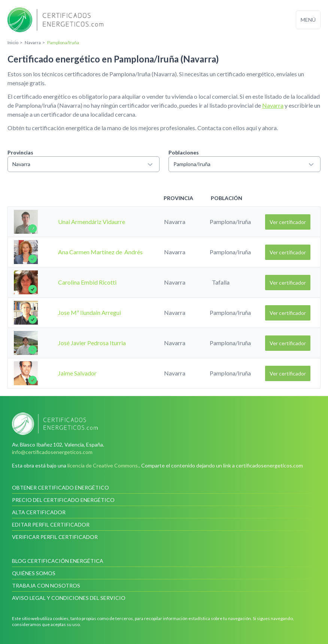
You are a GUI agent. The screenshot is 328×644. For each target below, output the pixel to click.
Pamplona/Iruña (245, 164)
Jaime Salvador (77, 373)
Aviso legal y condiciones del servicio (69, 598)
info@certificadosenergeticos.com (52, 452)
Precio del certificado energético (63, 500)
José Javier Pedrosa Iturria (92, 343)
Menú (308, 20)
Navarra (273, 105)
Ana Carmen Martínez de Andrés (100, 252)
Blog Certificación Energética (58, 561)
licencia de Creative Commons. (103, 465)
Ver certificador (288, 222)
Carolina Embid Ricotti (87, 282)
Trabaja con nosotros (46, 585)
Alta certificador (39, 512)
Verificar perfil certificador (55, 537)
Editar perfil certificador (51, 525)
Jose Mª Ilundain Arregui (89, 312)
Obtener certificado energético (60, 487)
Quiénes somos (34, 573)
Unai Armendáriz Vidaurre (92, 222)
